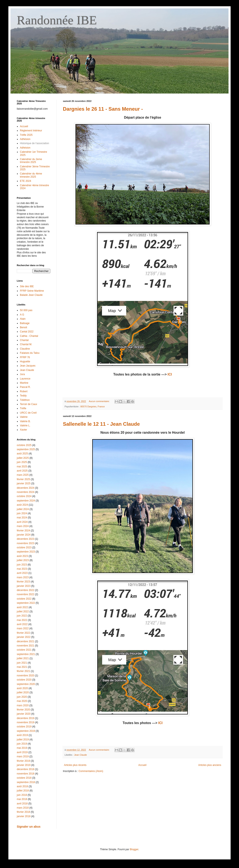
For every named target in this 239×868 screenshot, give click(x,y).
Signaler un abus (29, 827)
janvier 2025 (24, 483)
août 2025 (22, 454)
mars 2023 (23, 577)
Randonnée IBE (57, 20)
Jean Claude (81, 755)
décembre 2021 (25, 641)
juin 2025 (22, 462)
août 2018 (22, 786)
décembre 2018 (25, 769)
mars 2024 (23, 526)
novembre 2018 (25, 774)
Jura (22, 374)
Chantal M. (26, 344)
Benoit (23, 327)
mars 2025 (23, 475)
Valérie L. (25, 426)
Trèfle (23, 408)
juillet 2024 (23, 509)
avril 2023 (22, 573)
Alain (23, 319)
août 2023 (22, 556)
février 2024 (23, 531)
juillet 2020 (23, 692)
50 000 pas (26, 310)
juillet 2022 (23, 612)
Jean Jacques (28, 366)
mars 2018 (23, 808)
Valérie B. (25, 421)
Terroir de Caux (29, 404)
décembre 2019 (25, 718)
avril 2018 (22, 804)
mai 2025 (22, 467)
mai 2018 (22, 799)
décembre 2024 (25, 488)
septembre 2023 (26, 552)
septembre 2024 (26, 501)
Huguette (25, 362)
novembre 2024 (25, 492)
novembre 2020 (25, 676)
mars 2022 (23, 628)
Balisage (25, 323)
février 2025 (23, 479)
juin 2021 (22, 663)
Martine (24, 383)
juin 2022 (22, 616)
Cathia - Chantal (29, 336)
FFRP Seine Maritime (32, 291)
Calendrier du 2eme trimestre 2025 (31, 161)
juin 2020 (22, 697)
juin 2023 (22, 565)
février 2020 (23, 710)
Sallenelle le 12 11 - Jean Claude (101, 424)
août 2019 (22, 735)
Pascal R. (25, 387)
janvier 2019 (24, 765)
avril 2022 (22, 624)
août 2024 (22, 505)
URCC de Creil (28, 413)
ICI (170, 374)
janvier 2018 (24, 816)
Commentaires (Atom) (91, 771)
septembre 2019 (26, 731)
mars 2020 (23, 705)
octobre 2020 (24, 680)
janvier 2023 (24, 586)
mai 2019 (22, 748)
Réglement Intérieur (31, 131)
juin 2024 (22, 513)
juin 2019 (22, 744)
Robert (24, 391)
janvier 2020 (24, 714)
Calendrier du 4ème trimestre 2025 (31, 175)
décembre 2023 (25, 539)
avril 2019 (22, 752)
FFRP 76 (25, 357)
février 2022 (23, 633)
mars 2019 (23, 756)
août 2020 (22, 688)
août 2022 (22, 607)
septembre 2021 (26, 654)
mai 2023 (22, 569)
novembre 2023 (25, 543)
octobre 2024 (24, 496)
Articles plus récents (75, 765)
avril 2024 (22, 522)
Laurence (25, 379)
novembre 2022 (25, 594)
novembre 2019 (25, 722)
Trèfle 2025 (26, 135)
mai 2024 (22, 518)
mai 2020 (22, 701)
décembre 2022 (25, 590)
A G (22, 315)
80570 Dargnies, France (93, 406)
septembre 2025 (26, 449)
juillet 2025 (23, 458)
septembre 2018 (26, 782)
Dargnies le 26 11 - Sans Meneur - (103, 109)
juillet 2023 (23, 560)
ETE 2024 (25, 181)
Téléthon (25, 400)
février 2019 (23, 761)
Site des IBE (27, 286)
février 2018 (23, 812)
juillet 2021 (23, 658)
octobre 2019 (24, 727)
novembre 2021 (25, 646)
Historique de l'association (34, 143)
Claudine (25, 349)
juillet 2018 (23, 791)
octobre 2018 (24, 778)
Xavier (23, 430)
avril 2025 (22, 471)
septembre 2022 (26, 603)
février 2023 (23, 582)
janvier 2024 (24, 535)
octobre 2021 (24, 650)
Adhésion (25, 139)
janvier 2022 (24, 637)
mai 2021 (22, 667)
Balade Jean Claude (31, 295)
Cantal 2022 (27, 332)
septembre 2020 (26, 684)
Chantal (24, 340)
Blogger (134, 849)
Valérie (24, 417)
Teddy (23, 396)
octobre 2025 (24, 445)
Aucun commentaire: (100, 401)
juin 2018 (22, 795)
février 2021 (23, 671)
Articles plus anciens (210, 765)
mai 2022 (22, 620)
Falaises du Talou (30, 353)
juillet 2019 (23, 740)
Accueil (142, 765)
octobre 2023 (24, 547)
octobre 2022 (24, 599)
